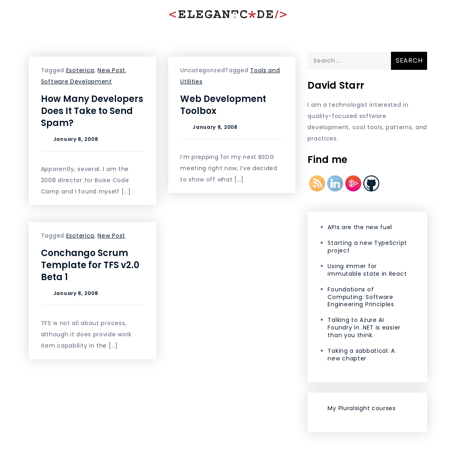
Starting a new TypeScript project (367, 247)
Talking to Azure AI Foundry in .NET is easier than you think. (364, 328)
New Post (111, 70)
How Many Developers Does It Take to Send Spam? (92, 111)
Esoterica (80, 70)
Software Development (76, 81)
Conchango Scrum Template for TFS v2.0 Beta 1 (90, 265)
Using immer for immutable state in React (367, 270)
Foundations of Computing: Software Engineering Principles (361, 297)
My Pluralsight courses (361, 408)
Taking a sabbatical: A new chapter (361, 355)
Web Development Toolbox (223, 105)
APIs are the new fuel (360, 227)
